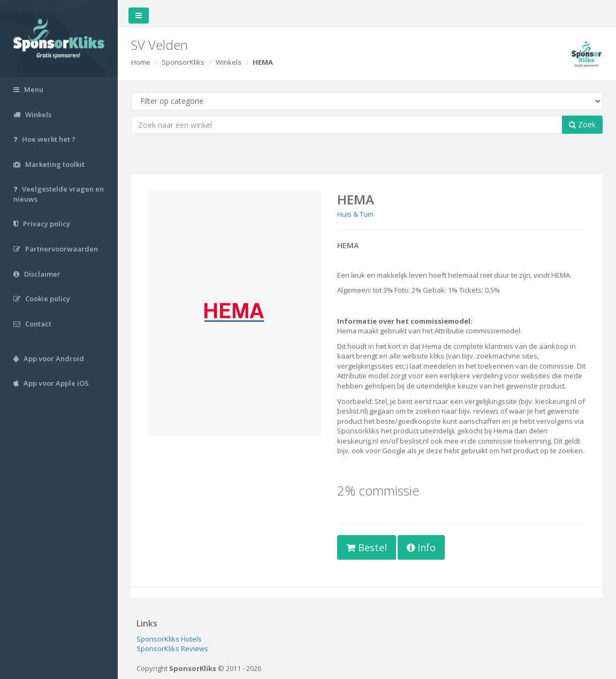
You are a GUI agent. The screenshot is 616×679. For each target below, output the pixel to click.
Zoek (582, 124)
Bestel (367, 547)
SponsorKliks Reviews (172, 649)
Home (141, 62)
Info (421, 547)
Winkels (229, 62)
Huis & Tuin (355, 214)
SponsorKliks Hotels (169, 639)
